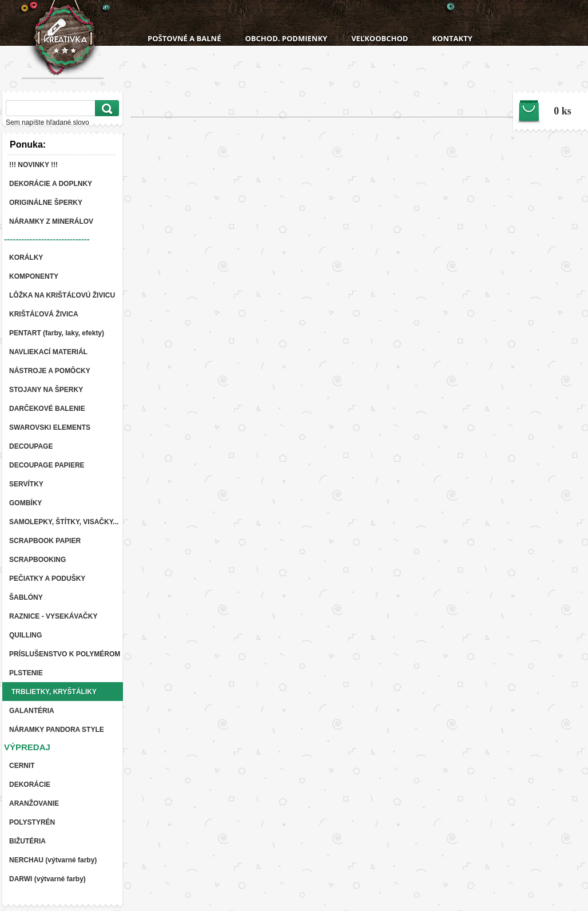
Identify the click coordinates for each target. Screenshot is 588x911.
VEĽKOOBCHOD (380, 38)
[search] (105, 108)
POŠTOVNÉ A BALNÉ (184, 38)
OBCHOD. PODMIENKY (286, 38)
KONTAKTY (452, 38)
